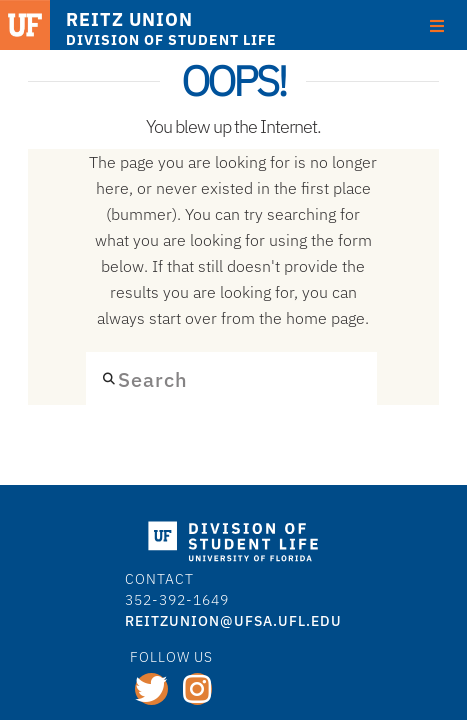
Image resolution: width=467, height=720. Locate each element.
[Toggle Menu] (436, 26)
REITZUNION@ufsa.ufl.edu (233, 621)
